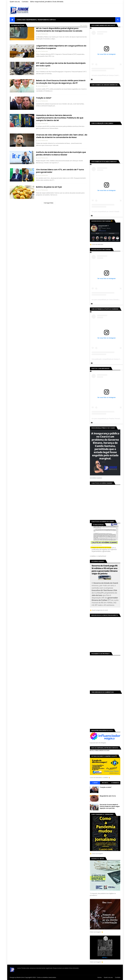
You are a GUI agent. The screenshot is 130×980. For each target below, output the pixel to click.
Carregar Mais (49, 203)
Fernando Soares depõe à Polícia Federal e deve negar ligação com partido (110, 806)
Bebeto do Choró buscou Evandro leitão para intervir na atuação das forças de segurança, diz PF (61, 82)
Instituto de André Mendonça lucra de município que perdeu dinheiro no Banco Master (61, 153)
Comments (115, 783)
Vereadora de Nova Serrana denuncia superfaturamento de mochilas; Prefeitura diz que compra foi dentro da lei (60, 118)
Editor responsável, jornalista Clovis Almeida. (47, 2)
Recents (105, 783)
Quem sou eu (15, 2)
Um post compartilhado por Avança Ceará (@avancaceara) (110, 75)
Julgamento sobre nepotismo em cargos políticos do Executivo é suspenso (61, 47)
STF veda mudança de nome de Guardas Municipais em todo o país (61, 64)
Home (100, 977)
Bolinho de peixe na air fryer (49, 187)
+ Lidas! (95, 783)
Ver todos (84, 25)
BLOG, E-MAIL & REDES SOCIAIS (100, 750)
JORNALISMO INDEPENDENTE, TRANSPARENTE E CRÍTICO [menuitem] (36, 20)
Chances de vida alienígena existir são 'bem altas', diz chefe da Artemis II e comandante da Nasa (62, 136)
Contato (25, 2)
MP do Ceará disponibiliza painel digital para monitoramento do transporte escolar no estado (59, 30)
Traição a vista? (44, 98)
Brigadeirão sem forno (108, 796)
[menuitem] (12, 20)
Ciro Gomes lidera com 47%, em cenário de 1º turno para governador (60, 171)
